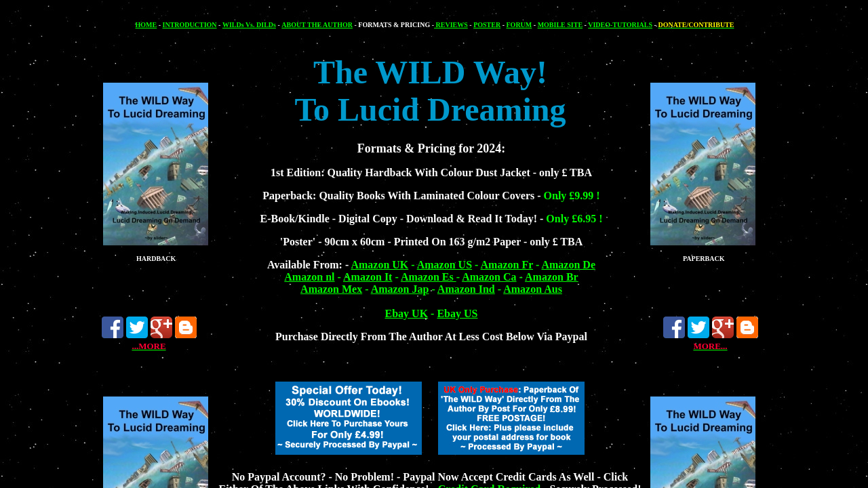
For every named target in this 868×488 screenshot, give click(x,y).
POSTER (487, 25)
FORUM (519, 25)
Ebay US (457, 313)
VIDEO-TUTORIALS (620, 25)
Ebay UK (407, 313)
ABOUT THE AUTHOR (317, 25)
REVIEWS (451, 25)
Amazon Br (552, 277)
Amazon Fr (507, 265)
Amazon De (568, 265)
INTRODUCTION (190, 25)
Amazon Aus (533, 289)
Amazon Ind (466, 289)
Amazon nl (309, 277)
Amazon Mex (331, 289)
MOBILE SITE (560, 25)
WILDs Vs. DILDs (249, 25)
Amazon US (445, 265)
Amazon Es (429, 277)
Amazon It (368, 277)
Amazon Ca (489, 277)
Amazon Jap (400, 289)
